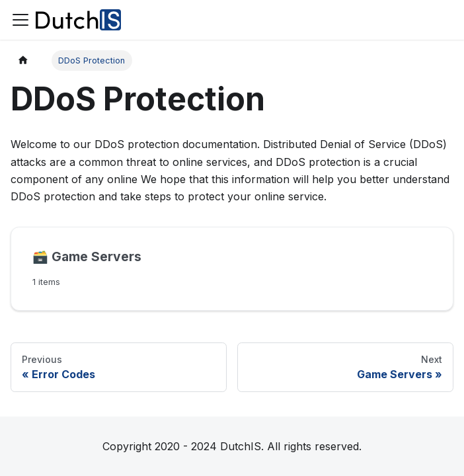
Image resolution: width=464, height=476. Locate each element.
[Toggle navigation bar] (20, 20)
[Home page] (23, 60)
